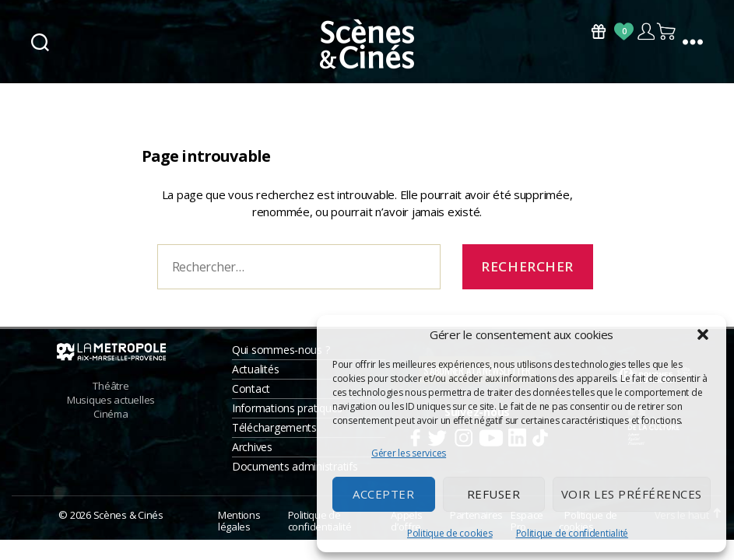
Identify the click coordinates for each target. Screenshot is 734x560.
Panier (667, 31)
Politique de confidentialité (572, 533)
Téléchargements (274, 427)
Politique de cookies (450, 533)
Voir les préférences (632, 494)
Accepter (383, 494)
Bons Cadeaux (599, 31)
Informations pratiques (287, 408)
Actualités (255, 369)
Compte (646, 31)
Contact (251, 388)
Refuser (494, 494)
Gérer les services (409, 453)
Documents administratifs (295, 466)
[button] (703, 334)
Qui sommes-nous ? (281, 350)
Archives (252, 447)
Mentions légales (239, 521)
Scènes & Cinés (128, 515)
